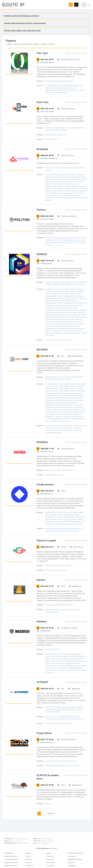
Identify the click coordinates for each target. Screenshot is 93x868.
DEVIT (77, 515)
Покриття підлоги (52, 426)
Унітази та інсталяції (58, 531)
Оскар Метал (44, 733)
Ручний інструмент (53, 419)
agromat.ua (76, 689)
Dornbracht (62, 519)
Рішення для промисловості (56, 81)
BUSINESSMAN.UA (17, 843)
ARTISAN (83, 282)
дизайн (28, 853)
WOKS (63, 282)
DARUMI (56, 130)
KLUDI (74, 519)
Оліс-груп (42, 53)
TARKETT (80, 377)
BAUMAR (42, 350)
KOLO (69, 519)
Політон (41, 210)
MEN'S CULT (43, 839)
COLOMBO (55, 566)
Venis (68, 512)
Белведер (42, 149)
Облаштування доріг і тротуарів (72, 240)
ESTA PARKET (66, 566)
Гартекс (41, 580)
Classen (63, 130)
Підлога (70, 81)
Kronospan (55, 282)
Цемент (58, 298)
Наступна (51, 814)
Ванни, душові (64, 529)
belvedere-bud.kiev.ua (49, 158)
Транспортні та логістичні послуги (58, 340)
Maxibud (41, 622)
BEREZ (61, 128)
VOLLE (83, 517)
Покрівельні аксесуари (68, 328)
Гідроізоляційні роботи (54, 90)
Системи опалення (70, 189)
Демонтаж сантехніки (78, 177)
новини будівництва (11, 859)
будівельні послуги (11, 866)
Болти (74, 386)
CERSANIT (56, 649)
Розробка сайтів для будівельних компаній (21, 16)
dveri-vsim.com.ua (47, 112)
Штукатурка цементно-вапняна (58, 322)
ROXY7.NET (43, 841)
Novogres (74, 512)
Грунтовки (70, 305)
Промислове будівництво (70, 610)
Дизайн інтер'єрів (66, 198)
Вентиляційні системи (54, 414)
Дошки (74, 298)
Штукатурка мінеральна (55, 319)
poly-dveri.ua (78, 547)
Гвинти (72, 389)
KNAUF (75, 284)
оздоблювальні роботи (75, 853)
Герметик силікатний (53, 312)
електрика (50, 866)
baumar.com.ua (77, 356)
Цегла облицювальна (65, 303)
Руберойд (68, 326)
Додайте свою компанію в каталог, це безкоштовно (25, 23)
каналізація (50, 862)
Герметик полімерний (58, 242)
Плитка (55, 529)
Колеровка (57, 308)
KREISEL (49, 284)
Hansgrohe (50, 522)
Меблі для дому (68, 719)
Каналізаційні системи (60, 93)
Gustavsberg (56, 710)
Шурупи (55, 301)
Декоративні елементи (77, 168)
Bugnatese (50, 517)
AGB (66, 128)
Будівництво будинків (54, 175)
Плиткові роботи (71, 90)
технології (29, 862)
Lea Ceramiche (51, 519)
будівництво (9, 853)
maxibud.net (45, 631)
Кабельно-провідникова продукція (69, 416)
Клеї (47, 242)
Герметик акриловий (78, 310)
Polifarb (56, 284)
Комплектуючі (66, 412)
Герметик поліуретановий (65, 398)
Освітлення (79, 719)
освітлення (71, 862)
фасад (49, 853)
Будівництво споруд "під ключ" (58, 761)
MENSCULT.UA (16, 839)
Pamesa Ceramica (76, 524)
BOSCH (54, 377)
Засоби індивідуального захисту (73, 324)
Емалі (68, 310)
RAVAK (80, 519)
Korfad (55, 128)
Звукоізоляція (70, 291)
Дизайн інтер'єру (79, 412)
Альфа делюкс (45, 484)
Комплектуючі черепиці (55, 326)
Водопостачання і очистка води (64, 191)
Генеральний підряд (53, 433)
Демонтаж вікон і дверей (73, 175)
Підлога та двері (46, 541)
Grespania (65, 524)
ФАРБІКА (42, 442)
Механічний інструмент (69, 419)
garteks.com (77, 586)
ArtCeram (54, 515)
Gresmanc (58, 522)
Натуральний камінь (53, 719)
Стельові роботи (58, 184)
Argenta (57, 524)
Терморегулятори (74, 333)
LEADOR (49, 130)
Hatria (60, 515)
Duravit (73, 707)
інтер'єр (28, 856)
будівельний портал (11, 856)
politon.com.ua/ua (47, 219)
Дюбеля (70, 301)
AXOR (53, 707)
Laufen (48, 710)
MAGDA (49, 128)
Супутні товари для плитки (69, 663)
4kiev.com (41, 843)
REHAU (48, 379)
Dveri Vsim (43, 102)
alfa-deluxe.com (47, 494)
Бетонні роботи (66, 86)
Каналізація (81, 666)
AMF (60, 377)
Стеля (58, 168)
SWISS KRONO (65, 284)
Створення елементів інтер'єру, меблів (63, 429)
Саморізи (63, 301)
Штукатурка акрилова (64, 400)
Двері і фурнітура (59, 135)
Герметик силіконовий (67, 315)
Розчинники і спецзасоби (55, 310)
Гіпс (63, 289)
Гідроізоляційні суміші (54, 296)
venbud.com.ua (46, 264)
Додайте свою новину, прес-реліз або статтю (22, 31)
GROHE (65, 710)
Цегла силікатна (81, 303)
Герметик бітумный (69, 312)
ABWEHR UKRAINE (77, 128)
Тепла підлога (57, 189)
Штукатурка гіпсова (61, 317)
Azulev (81, 512)
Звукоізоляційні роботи (54, 179)
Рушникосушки (73, 531)
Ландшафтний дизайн (54, 195)
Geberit (61, 379)
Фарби (65, 308)
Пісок (67, 289)
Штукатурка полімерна (64, 405)
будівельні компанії (11, 862)
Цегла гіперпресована (59, 656)
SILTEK (69, 282)
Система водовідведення (66, 661)
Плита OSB (82, 298)
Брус (64, 298)
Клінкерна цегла (78, 659)
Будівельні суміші (70, 296)
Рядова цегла (51, 305)
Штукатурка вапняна (78, 317)
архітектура (29, 866)
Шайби (55, 389)
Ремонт (48, 170)
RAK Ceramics (69, 517)
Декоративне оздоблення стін (64, 182)
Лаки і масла (73, 308)
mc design (53, 848)
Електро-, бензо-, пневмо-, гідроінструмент (66, 420)
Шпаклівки (61, 305)
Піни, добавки (64, 391)
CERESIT (81, 284)
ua (84, 5)
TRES (77, 517)
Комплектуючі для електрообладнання (61, 666)
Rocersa (62, 512)
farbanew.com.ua (47, 452)
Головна (9, 44)
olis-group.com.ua (47, 62)
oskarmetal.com (46, 742)
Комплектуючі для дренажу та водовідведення (64, 668)
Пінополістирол (64, 294)
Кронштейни (64, 389)
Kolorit (48, 282)
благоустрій (72, 856)
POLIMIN (76, 282)
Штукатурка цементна (74, 319)
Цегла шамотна (65, 659)
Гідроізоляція (59, 291)
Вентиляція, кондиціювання (63, 193)
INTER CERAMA (74, 522)
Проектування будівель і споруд (58, 186)
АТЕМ (65, 522)
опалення (50, 856)
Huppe (66, 515)
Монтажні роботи (52, 86)
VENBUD (42, 254)
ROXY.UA (14, 841)
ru (89, 5)
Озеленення (79, 193)
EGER (72, 515)
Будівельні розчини (53, 289)
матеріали (29, 859)
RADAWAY (59, 517)
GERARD (80, 707)
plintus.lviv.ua (77, 785)
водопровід (72, 866)
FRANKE (78, 710)
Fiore (47, 515)
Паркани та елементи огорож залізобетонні (62, 238)
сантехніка (50, 859)
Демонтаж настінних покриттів (57, 177)
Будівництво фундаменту (66, 88)
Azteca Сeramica (52, 512)
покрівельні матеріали (75, 859)
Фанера (48, 301)
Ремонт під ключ (72, 184)
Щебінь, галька (76, 289)
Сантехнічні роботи (64, 428)
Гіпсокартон (50, 168)
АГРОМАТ (42, 682)
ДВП (69, 298)
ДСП (62, 386)
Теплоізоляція (76, 294)
